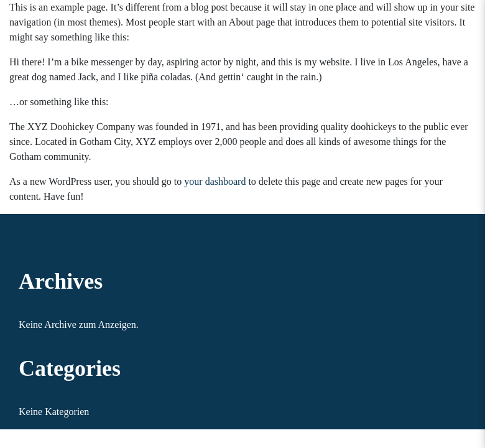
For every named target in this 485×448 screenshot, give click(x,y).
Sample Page (335, 13)
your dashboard (215, 181)
